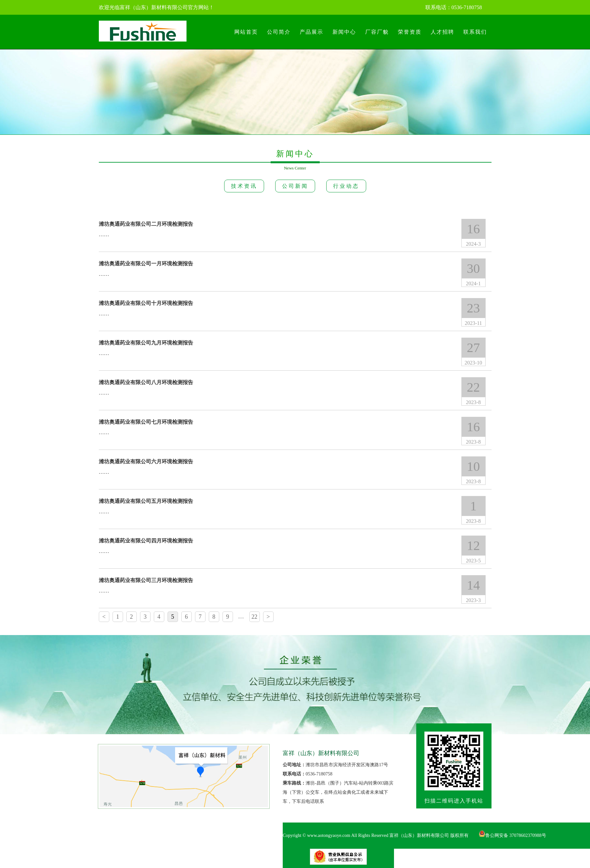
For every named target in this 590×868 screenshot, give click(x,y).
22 (255, 617)
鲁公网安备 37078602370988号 (512, 835)
